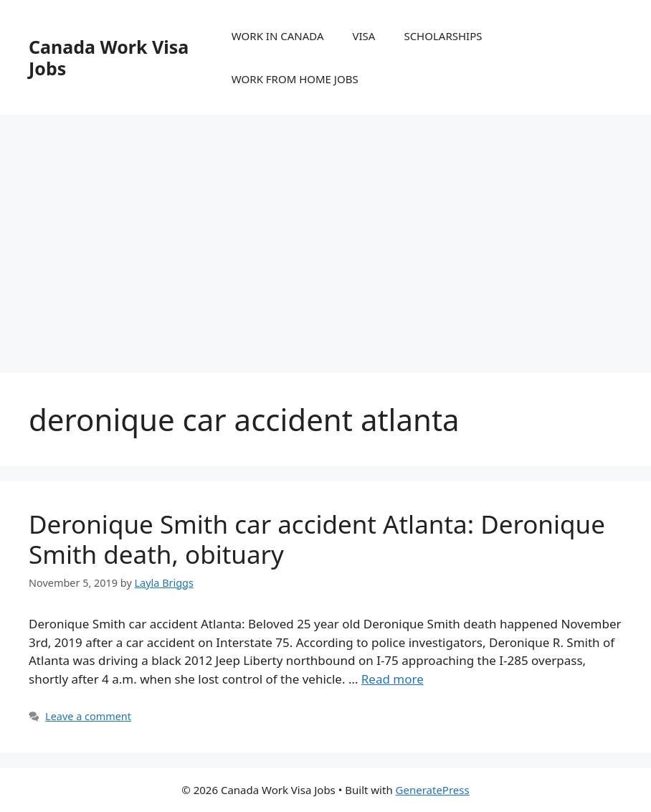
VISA (364, 36)
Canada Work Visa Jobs (109, 57)
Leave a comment (88, 716)
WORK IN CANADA (278, 36)
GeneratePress (433, 790)
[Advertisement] (325, 230)
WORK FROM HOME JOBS (295, 79)
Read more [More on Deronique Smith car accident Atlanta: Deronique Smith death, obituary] (393, 679)
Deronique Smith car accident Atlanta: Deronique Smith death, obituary (317, 539)
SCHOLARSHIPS (443, 36)
